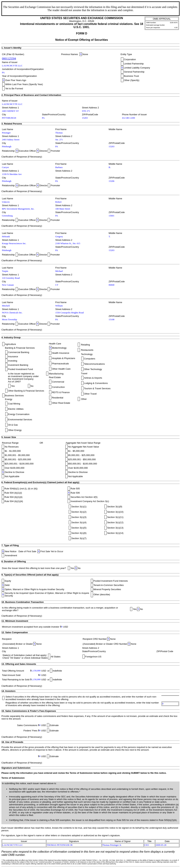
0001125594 (9, 59)
